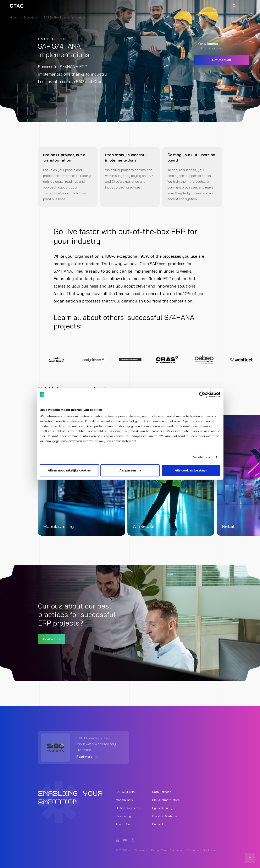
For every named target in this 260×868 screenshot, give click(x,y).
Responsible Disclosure (201, 850)
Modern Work (124, 800)
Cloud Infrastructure (166, 800)
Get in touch (222, 60)
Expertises (31, 17)
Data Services (162, 792)
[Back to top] (250, 858)
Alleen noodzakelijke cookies (69, 470)
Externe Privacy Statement (167, 850)
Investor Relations (164, 816)
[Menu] (248, 6)
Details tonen (202, 457)
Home (14, 17)
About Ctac (124, 824)
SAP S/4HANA (125, 792)
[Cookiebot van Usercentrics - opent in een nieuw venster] (202, 394)
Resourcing (123, 816)
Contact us (52, 639)
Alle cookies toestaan (191, 470)
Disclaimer (141, 850)
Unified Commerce (128, 808)
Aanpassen (130, 470)
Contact (158, 824)
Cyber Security (162, 808)
